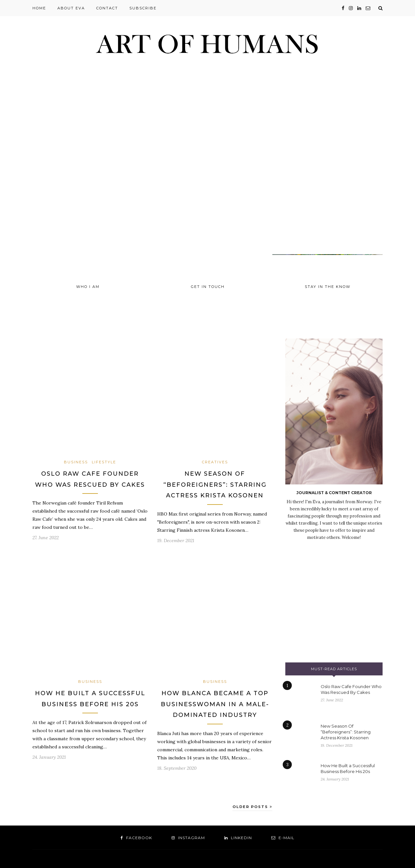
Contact (107, 8)
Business (76, 462)
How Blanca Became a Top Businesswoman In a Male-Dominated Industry (215, 704)
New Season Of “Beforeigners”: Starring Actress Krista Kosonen (215, 485)
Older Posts (252, 807)
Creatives (215, 462)
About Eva (71, 8)
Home (39, 8)
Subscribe (143, 8)
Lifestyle (104, 462)
